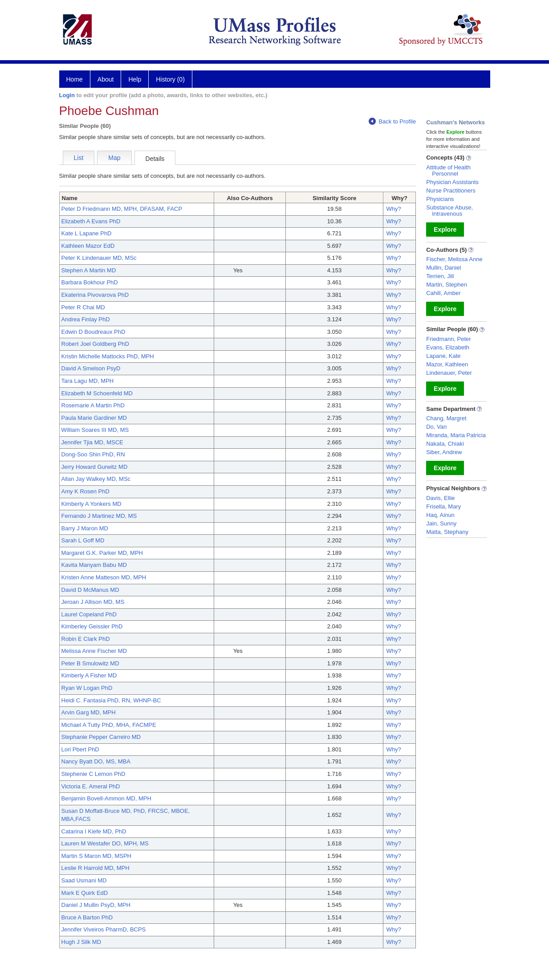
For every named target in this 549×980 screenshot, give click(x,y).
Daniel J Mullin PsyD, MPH (96, 905)
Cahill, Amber (443, 293)
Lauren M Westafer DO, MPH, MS (105, 843)
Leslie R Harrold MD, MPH (96, 868)
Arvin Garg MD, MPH (89, 712)
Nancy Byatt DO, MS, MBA (96, 761)
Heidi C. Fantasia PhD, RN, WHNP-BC (111, 700)
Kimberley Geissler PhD (92, 626)
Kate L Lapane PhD (87, 233)
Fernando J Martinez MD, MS (99, 516)
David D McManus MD (90, 590)
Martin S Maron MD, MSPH (96, 856)
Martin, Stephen (447, 285)
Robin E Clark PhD (86, 639)
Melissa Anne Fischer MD (94, 651)
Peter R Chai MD (83, 307)
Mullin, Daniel (443, 268)
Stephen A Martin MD (89, 270)
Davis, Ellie (440, 498)
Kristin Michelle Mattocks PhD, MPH (108, 356)
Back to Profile (392, 121)
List (79, 158)
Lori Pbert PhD (80, 749)
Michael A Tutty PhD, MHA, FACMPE (109, 725)
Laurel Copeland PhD (89, 614)
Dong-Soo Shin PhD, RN (93, 454)
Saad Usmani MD (84, 880)
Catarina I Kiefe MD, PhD (94, 831)
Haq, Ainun (440, 515)
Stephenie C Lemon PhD (94, 774)
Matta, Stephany (447, 532)
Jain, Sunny (441, 523)
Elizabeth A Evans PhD (91, 221)
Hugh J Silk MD (81, 942)
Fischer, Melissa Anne (454, 259)
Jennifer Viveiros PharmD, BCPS (104, 929)
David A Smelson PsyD (91, 368)
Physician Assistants (452, 182)
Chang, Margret (446, 418)
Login (67, 95)
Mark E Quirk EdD (85, 893)
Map (114, 158)
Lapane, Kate (443, 356)
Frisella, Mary (443, 506)
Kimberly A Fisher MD (89, 675)
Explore (445, 230)
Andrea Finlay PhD (86, 319)
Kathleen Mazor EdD (88, 246)
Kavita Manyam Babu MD (94, 565)
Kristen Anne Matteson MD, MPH (104, 577)
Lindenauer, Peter (449, 373)
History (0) (170, 79)
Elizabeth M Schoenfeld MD (97, 393)
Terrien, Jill (440, 276)
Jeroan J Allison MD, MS (93, 602)
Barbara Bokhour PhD (90, 282)
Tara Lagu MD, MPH (88, 381)
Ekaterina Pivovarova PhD (95, 295)
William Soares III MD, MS (95, 430)
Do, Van (436, 427)
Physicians (440, 199)
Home (75, 79)
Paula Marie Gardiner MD (94, 418)
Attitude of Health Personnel (448, 170)
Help (135, 79)
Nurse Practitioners (451, 191)
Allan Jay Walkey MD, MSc (96, 479)
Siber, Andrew (444, 452)
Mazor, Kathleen (447, 364)
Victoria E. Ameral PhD (91, 786)
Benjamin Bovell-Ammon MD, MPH (106, 798)
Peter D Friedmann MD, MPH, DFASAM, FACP (122, 209)
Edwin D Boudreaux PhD (94, 332)
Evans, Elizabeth (448, 347)
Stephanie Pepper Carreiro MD (101, 737)
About (106, 79)
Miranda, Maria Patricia (456, 435)
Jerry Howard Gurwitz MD (95, 467)
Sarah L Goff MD (83, 540)
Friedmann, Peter (448, 339)
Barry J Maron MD (85, 528)
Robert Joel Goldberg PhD (95, 344)
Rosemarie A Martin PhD (93, 405)
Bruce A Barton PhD (87, 917)
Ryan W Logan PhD (87, 688)
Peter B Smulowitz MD (90, 663)
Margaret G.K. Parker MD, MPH (102, 553)
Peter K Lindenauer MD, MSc (99, 258)
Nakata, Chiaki (445, 444)
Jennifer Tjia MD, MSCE (92, 442)
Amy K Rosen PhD (85, 491)
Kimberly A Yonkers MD (91, 504)
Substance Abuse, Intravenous (449, 211)
